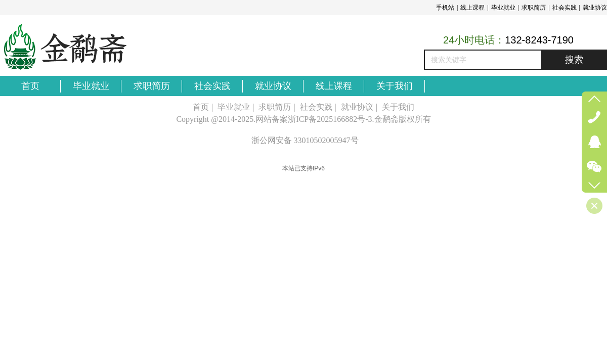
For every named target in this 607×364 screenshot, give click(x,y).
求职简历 (534, 8)
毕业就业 (503, 8)
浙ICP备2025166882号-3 (330, 119)
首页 (201, 107)
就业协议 (595, 8)
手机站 (445, 8)
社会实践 (565, 8)
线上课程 (472, 8)
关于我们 (398, 107)
